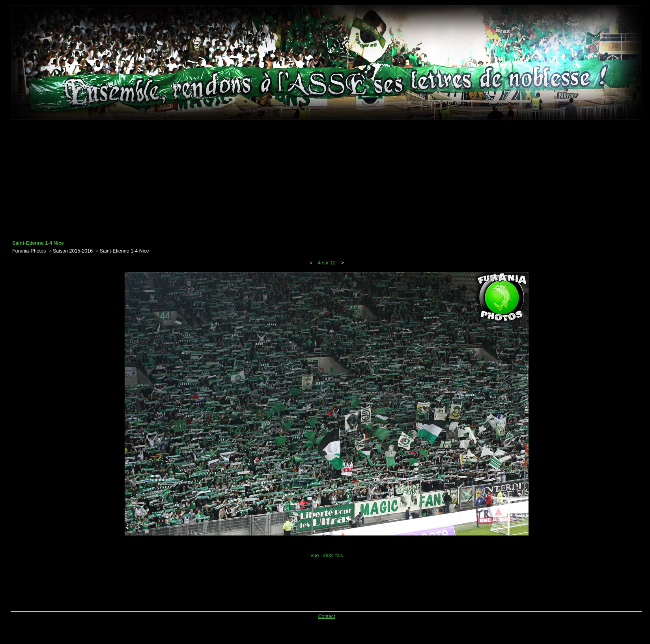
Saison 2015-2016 (73, 251)
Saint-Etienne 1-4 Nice (124, 251)
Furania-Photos (29, 251)
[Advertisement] (327, 180)
